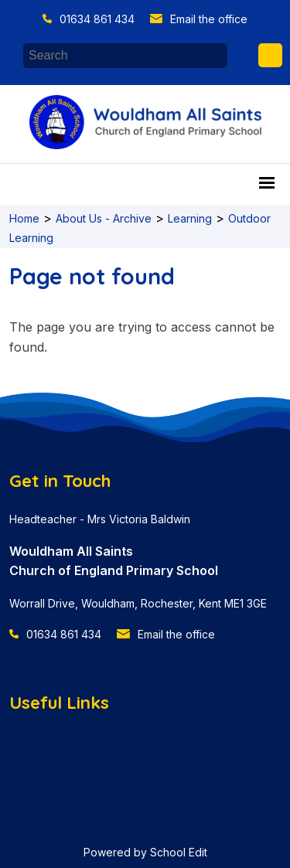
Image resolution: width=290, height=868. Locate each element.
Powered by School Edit (145, 852)
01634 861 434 (97, 19)
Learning (190, 218)
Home (24, 218)
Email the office (209, 19)
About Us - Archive (104, 218)
